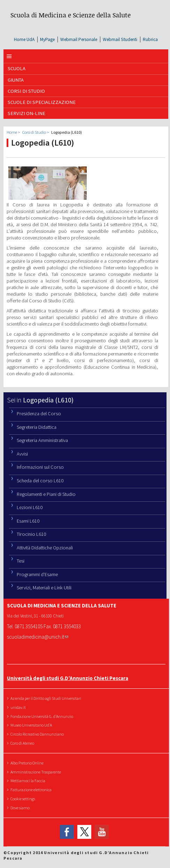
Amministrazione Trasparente (37, 772)
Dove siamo (21, 808)
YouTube (102, 832)
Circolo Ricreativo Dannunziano (38, 734)
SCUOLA (17, 68)
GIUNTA (16, 80)
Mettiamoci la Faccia (29, 781)
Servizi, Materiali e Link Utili (44, 588)
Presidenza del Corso (39, 413)
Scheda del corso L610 (40, 481)
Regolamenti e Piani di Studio (46, 494)
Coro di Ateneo (23, 743)
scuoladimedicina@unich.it (38, 637)
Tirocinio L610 (31, 534)
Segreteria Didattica (37, 427)
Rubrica (150, 39)
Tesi (21, 561)
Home (12, 132)
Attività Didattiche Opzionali (45, 548)
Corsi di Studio (26, 91)
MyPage (47, 39)
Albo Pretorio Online (28, 763)
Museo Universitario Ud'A (32, 725)
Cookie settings (24, 799)
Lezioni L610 (30, 507)
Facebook (67, 832)
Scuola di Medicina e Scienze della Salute (71, 15)
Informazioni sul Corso (40, 467)
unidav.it (19, 707)
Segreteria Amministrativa (42, 440)
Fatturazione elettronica (32, 790)
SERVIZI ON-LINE (26, 113)
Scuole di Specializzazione (42, 102)
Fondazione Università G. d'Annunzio (43, 716)
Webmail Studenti (120, 39)
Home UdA (24, 39)
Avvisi (22, 454)
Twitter (84, 832)
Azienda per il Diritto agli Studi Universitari (47, 698)
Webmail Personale (79, 39)
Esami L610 (28, 521)
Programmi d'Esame (37, 574)
